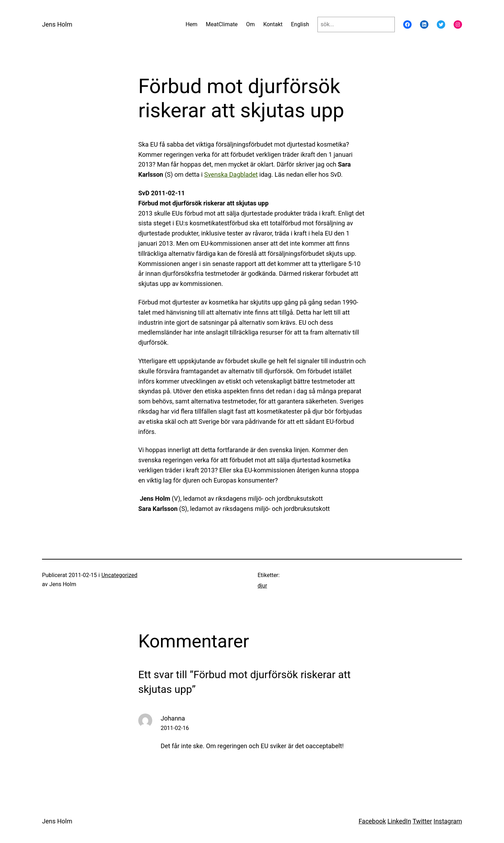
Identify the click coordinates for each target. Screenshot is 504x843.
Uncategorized (120, 575)
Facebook (372, 821)
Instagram (448, 821)
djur (262, 586)
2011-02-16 (175, 728)
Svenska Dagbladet (231, 174)
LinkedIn (399, 821)
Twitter (422, 821)
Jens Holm (57, 24)
